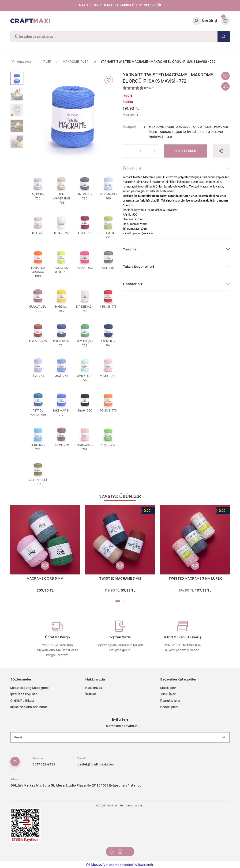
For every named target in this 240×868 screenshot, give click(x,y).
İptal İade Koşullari (24, 694)
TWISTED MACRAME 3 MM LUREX (195, 578)
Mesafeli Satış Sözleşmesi (30, 688)
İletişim (91, 694)
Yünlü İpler (168, 694)
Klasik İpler (168, 688)
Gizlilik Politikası (22, 701)
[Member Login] (205, 21)
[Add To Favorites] (109, 80)
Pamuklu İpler (170, 701)
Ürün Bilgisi (132, 168)
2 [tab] (124, 601)
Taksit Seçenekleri (138, 266)
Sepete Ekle (186, 151)
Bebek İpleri (169, 707)
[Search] (120, 37)
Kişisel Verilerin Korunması (29, 707)
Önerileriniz (133, 284)
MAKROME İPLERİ (162, 127)
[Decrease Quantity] (127, 151)
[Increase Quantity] (154, 151)
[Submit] (224, 737)
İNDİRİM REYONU (162, 137)
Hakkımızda (94, 688)
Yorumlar (130, 249)
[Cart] (225, 21)
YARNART (184, 132)
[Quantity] (141, 151)
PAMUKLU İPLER (161, 132)
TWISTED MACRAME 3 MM (120, 578)
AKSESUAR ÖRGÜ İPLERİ (197, 127)
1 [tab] (118, 601)
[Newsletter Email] (120, 737)
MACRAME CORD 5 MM (45, 578)
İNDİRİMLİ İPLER (189, 137)
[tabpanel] (45, 550)
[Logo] (30, 21)
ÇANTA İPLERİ (204, 132)
